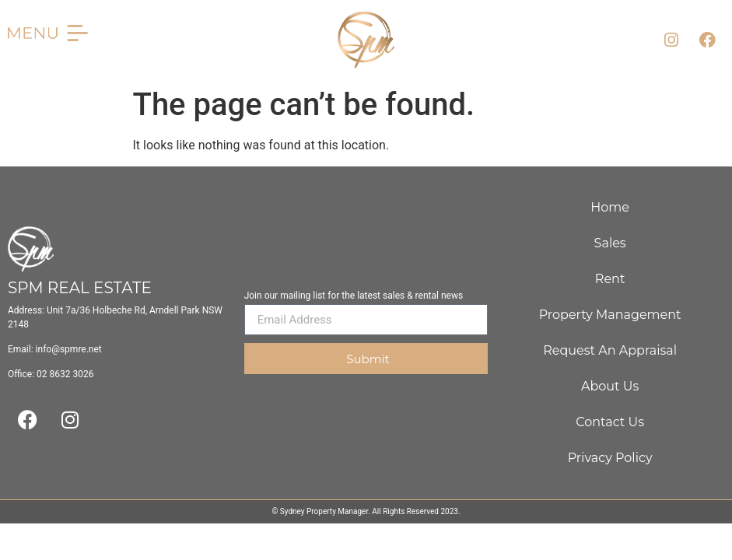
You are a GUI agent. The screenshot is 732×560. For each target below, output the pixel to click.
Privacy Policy (610, 458)
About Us (610, 386)
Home (610, 207)
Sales (610, 243)
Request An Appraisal (610, 350)
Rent (610, 279)
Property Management (610, 315)
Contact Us (610, 422)
